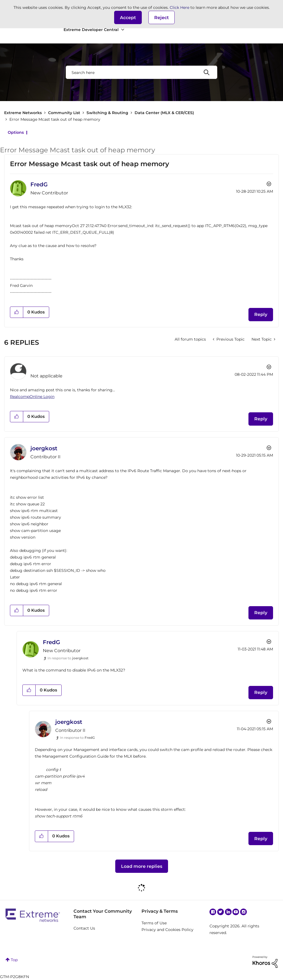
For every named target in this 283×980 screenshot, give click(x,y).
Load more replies (142, 866)
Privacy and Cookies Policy (167, 930)
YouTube (236, 912)
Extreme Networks (23, 113)
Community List (64, 113)
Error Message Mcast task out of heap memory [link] (55, 119)
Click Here (180, 7)
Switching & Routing (107, 113)
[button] (128, 17)
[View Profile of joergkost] (44, 448)
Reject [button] (162, 18)
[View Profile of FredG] (39, 184)
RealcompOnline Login (32, 397)
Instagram (243, 912)
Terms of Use (154, 923)
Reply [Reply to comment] (261, 419)
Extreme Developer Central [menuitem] (91, 30)
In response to (68, 658)
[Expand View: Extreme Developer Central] (123, 30)
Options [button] (16, 132)
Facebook (213, 912)
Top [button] (14, 960)
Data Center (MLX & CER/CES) (164, 113)
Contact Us (84, 928)
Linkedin (228, 912)
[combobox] (141, 72)
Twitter (221, 912)
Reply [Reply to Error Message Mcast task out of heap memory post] (261, 314)
